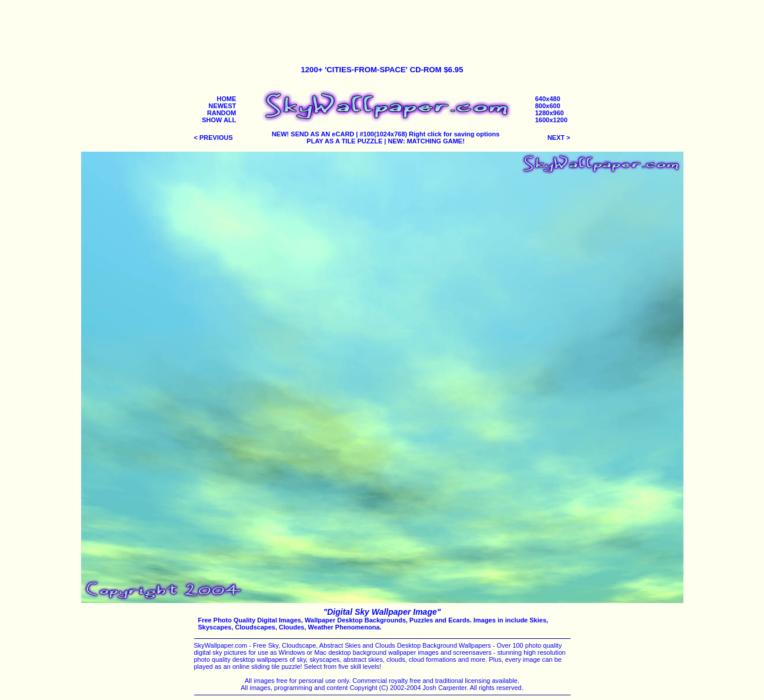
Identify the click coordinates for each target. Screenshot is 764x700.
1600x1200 (551, 120)
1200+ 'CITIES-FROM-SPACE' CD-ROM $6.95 (382, 70)
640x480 (548, 99)
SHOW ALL (219, 120)
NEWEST (222, 106)
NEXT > (559, 138)
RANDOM (222, 113)
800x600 (548, 106)
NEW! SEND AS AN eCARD (313, 134)
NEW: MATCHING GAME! (426, 141)
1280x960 (550, 113)
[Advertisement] (382, 28)
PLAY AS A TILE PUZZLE (344, 141)
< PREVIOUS (213, 138)
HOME (227, 99)
